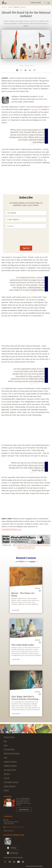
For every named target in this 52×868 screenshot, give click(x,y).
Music (6, 745)
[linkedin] (30, 70)
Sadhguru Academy (10, 766)
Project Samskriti (10, 786)
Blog (5, 741)
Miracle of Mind (9, 737)
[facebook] (21, 70)
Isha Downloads (9, 749)
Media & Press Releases (12, 753)
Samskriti (7, 774)
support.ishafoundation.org (15, 827)
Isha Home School (10, 770)
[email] (34, 70)
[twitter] (25, 70)
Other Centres (9, 831)
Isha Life (7, 778)
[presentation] (26, 238)
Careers (6, 790)
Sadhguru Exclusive (10, 762)
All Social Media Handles (34, 866)
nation (36, 109)
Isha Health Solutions (11, 782)
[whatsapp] (17, 70)
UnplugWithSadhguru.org (11, 529)
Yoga (5, 757)
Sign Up (26, 248)
